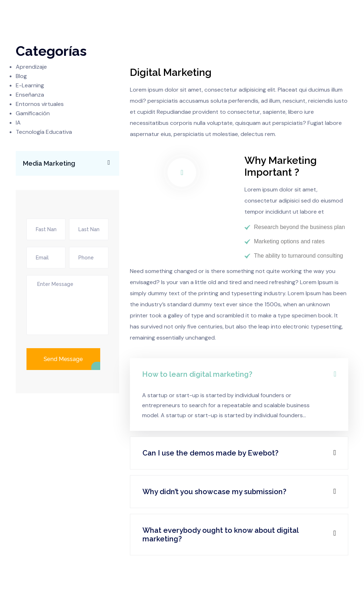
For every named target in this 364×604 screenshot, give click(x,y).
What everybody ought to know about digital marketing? (220, 535)
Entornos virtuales (40, 104)
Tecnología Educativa (44, 132)
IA (18, 123)
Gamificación (33, 113)
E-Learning (30, 85)
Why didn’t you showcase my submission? (214, 492)
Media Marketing (70, 163)
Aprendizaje (31, 67)
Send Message (63, 359)
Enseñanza (30, 95)
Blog (21, 76)
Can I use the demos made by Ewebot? (210, 453)
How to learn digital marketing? (197, 374)
